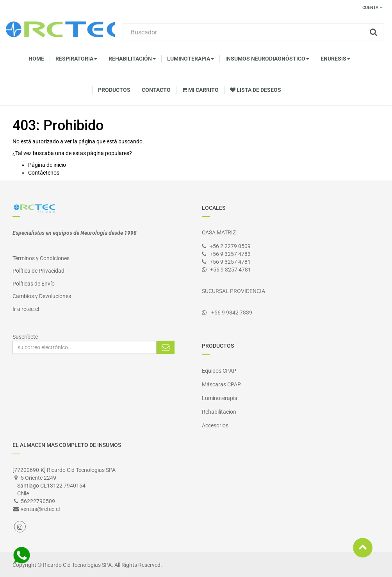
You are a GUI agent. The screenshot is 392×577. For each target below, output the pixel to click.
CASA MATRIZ (219, 232)
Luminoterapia (220, 398)
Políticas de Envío (34, 284)
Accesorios (215, 425)
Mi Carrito (200, 90)
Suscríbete (25, 337)
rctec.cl (30, 309)
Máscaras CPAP (221, 384)
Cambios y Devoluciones (42, 296)
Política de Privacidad (38, 271)
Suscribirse (166, 347)
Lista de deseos (256, 90)
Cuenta (372, 8)
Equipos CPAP (219, 371)
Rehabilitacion (219, 412)
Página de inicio (47, 165)
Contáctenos (44, 173)
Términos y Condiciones (41, 258)
